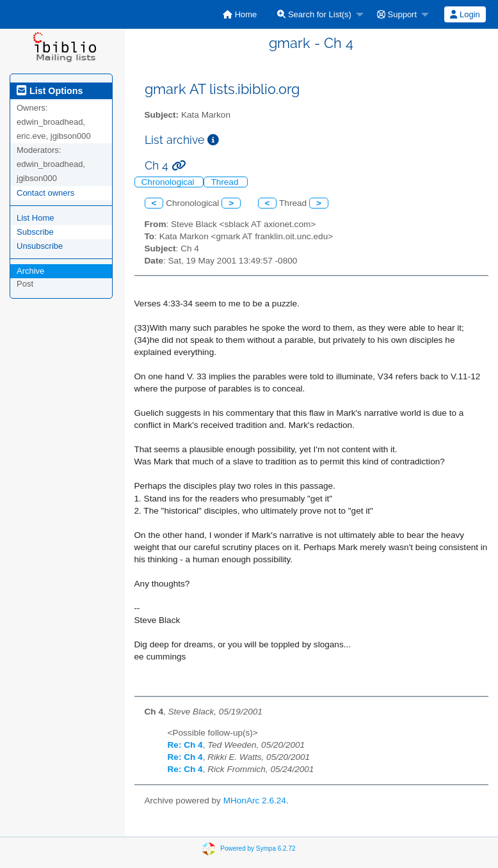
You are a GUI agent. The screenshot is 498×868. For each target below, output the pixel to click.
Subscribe (35, 232)
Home (240, 14)
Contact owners (45, 193)
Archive (30, 271)
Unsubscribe (40, 246)
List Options (50, 91)
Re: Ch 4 (185, 745)
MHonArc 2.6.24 (255, 801)
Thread (226, 182)
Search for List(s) (314, 14)
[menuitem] (240, 14)
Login (465, 14)
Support (397, 14)
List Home (36, 218)
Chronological (169, 182)
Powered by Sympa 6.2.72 (258, 848)
